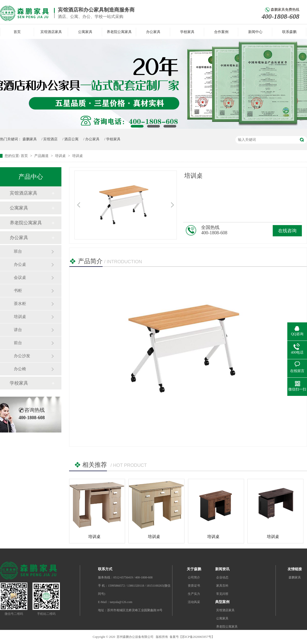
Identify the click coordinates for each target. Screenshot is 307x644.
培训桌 (61, 156)
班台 (18, 251)
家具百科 (222, 586)
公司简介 (194, 577)
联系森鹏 (289, 32)
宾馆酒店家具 (51, 32)
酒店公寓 (71, 139)
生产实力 (194, 594)
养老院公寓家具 (119, 32)
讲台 (18, 330)
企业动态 (222, 577)
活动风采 (194, 602)
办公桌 (20, 264)
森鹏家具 (30, 139)
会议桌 (20, 277)
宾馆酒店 (50, 139)
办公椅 (20, 369)
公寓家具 (85, 32)
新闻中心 (255, 32)
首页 (17, 32)
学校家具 (187, 32)
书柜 (18, 291)
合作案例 (221, 32)
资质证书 (194, 586)
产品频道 (42, 156)
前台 (18, 343)
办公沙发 (22, 356)
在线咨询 (287, 231)
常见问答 (222, 594)
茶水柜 (20, 304)
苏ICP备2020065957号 (197, 637)
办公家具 (153, 32)
